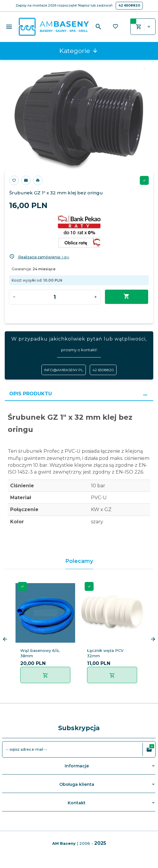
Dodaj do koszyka (127, 296)
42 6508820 (129, 5)
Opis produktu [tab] (31, 394)
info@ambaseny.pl (64, 370)
